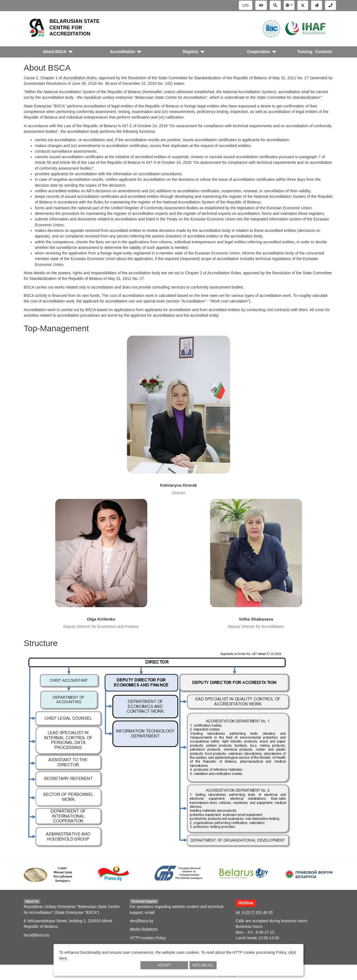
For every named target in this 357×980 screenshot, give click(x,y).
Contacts (324, 52)
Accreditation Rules (80, 78)
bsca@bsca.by (37, 935)
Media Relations (144, 929)
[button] (289, 5)
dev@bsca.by (142, 921)
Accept (164, 965)
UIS (246, 5)
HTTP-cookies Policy (148, 938)
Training (305, 52)
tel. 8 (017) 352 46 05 (254, 912)
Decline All (203, 965)
